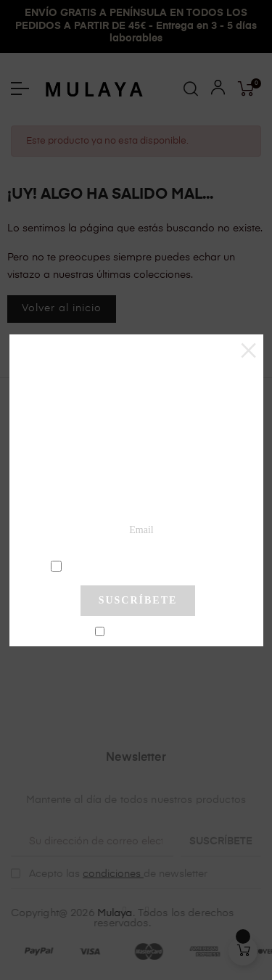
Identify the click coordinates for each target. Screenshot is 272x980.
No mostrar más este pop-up (144, 633)
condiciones (140, 565)
